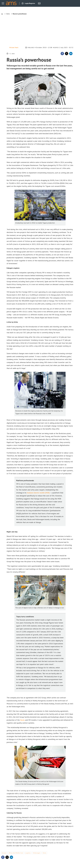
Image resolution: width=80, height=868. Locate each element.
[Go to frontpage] (11, 3)
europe (4, 853)
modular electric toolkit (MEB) (38, 493)
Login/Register (30, 3)
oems (44, 853)
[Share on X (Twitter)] (67, 54)
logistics (28, 853)
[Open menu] (3, 3)
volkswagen (37, 853)
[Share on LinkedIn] (71, 54)
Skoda (22, 720)
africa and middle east (16, 853)
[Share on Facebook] (62, 54)
